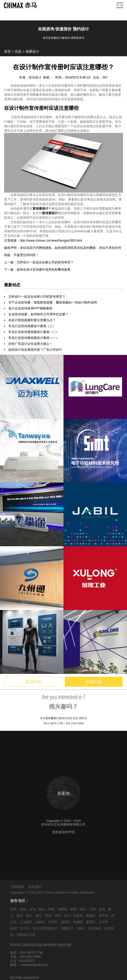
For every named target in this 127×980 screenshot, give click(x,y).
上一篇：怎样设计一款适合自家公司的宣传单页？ (39, 262)
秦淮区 (66, 922)
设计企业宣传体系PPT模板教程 (30, 308)
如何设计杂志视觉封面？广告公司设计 (35, 350)
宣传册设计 (40, 208)
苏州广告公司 (20, 928)
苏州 (13, 909)
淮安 (58, 916)
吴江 (67, 916)
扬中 (20, 916)
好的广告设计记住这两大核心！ (31, 344)
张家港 (62, 909)
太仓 (32, 909)
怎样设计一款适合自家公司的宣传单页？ (37, 296)
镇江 (29, 916)
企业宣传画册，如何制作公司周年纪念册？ (38, 314)
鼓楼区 (78, 922)
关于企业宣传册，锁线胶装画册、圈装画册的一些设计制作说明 (53, 302)
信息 (18, 51)
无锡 (23, 909)
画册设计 (32, 51)
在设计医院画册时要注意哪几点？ (32, 320)
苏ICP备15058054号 (25, 978)
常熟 (51, 909)
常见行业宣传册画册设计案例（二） (34, 332)
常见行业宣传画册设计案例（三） (32, 326)
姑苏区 (78, 916)
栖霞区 (91, 922)
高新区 (40, 922)
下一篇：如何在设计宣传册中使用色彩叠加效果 (37, 269)
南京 (83, 909)
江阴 (92, 909)
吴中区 (103, 916)
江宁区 (103, 922)
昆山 (42, 909)
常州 (48, 916)
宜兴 (102, 909)
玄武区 (53, 922)
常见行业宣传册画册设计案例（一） (34, 338)
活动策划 (95, 928)
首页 (7, 51)
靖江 (39, 916)
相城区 (91, 916)
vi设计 (81, 928)
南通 (73, 909)
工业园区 (26, 922)
